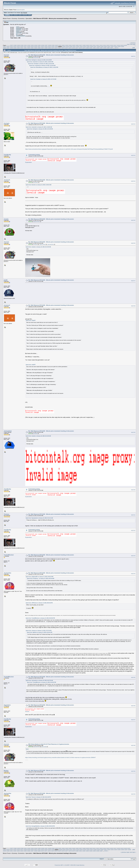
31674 (67, 48)
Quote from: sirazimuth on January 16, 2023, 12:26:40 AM (40, 62)
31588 (15, 45)
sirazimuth (36, 57)
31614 (105, 45)
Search (16, 15)
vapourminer (37, 222)
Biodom (6, 771)
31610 (91, 45)
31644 (85, 47)
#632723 (133, 155)
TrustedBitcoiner (9, 555)
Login (20, 15)
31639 (67, 47)
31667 (42, 48)
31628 (29, 47)
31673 (63, 48)
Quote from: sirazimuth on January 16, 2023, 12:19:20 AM (42, 65)
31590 (22, 45)
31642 (78, 47)
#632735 (133, 677)
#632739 (133, 771)
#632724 (133, 181)
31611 (94, 45)
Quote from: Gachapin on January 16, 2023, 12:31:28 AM (39, 60)
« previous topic (125, 852)
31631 (39, 47)
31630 (36, 47)
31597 (46, 45)
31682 (94, 48)
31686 (108, 48)
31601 (60, 45)
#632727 (133, 281)
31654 (119, 47)
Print (134, 48)
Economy (14, 18)
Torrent (25, 13)
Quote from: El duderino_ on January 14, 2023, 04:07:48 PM (41, 579)
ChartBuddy (7, 155)
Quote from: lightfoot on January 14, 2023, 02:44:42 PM (40, 632)
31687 (112, 48)
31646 (91, 47)
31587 (11, 45)
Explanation (28, 162)
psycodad (44, 747)
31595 (39, 45)
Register (25, 15)
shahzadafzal (8, 431)
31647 (95, 47)
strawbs (6, 219)
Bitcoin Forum (7, 18)
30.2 (22, 13)
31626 (22, 47)
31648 (98, 47)
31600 (56, 45)
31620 (125, 45)
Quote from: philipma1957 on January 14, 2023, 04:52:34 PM (40, 577)
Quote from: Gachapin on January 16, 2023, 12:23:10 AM (41, 64)
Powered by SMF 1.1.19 (60, 865)
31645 (88, 47)
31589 (18, 45)
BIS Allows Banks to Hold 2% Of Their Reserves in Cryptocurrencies (49, 744)
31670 (53, 48)
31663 (29, 48)
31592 (29, 45)
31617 (115, 45)
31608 (84, 45)
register (23, 10)
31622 (8, 47)
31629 (32, 47)
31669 (49, 48)
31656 (4, 48)
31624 (15, 47)
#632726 (133, 243)
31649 (102, 47)
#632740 (133, 794)
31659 (15, 48)
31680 (87, 48)
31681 (91, 48)
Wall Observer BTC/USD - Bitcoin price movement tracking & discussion (55, 18)
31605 (74, 45)
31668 (46, 48)
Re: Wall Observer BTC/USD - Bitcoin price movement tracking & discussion (51, 55)
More (29, 15)
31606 (77, 45)
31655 (123, 47)
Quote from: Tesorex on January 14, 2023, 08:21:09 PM (38, 797)
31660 (18, 48)
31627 (25, 47)
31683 (98, 48)
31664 (32, 48)
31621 (4, 47)
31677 (77, 48)
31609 (87, 45)
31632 (42, 47)
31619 (122, 45)
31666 (39, 48)
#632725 (133, 220)
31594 (36, 45)
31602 (63, 45)
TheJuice (6, 514)
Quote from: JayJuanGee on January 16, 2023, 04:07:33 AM (39, 680)
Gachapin (7, 123)
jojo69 (6, 280)
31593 (32, 45)
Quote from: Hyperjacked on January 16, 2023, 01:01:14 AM (39, 518)
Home (7, 15)
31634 (49, 47)
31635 (53, 47)
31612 (98, 45)
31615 (108, 45)
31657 (8, 48)
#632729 (133, 432)
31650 (105, 47)
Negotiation (7, 705)
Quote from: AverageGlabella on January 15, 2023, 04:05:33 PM (40, 826)
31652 (112, 47)
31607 (80, 45)
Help (12, 15)
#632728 (133, 306)
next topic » (133, 852)
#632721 (133, 56)
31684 (101, 48)
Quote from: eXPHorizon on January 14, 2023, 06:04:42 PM (39, 603)
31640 (71, 47)
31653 (116, 47)
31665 (36, 48)
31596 (43, 45)
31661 (22, 48)
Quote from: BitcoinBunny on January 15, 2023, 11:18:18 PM (44, 67)
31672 (60, 48)
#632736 (133, 706)
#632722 (133, 124)
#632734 (133, 574)
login (18, 10)
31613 (101, 45)
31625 (18, 47)
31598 (49, 45)
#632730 (133, 490)
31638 (64, 47)
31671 (56, 48)
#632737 (133, 720)
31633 (46, 47)
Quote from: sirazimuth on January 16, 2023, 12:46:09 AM (39, 127)
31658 (11, 48)
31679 (84, 48)
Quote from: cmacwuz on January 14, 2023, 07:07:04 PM (39, 631)
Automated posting (34, 155)
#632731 (133, 515)
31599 (53, 45)
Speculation (29, 18)
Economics (21, 18)
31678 (80, 48)
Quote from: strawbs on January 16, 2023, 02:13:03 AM (38, 247)
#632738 (133, 746)
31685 (105, 48)
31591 (25, 45)
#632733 (133, 556)
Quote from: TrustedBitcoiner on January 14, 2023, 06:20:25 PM (40, 618)
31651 (109, 47)
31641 (74, 47)
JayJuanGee (51, 244)
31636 (56, 47)
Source (27, 711)
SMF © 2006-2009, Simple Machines (76, 865)
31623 (11, 47)
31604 (70, 45)
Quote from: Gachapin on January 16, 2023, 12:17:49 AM (43, 79)
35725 (116, 48)
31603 (67, 45)
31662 (25, 48)
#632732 (133, 531)
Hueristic (6, 55)
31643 (81, 47)
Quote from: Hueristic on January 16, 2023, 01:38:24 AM (39, 185)
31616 (112, 45)
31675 (70, 48)
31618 (118, 45)
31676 (74, 48)
